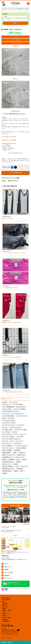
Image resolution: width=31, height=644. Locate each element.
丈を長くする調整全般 (7, 450)
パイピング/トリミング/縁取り (21, 430)
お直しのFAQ (5, 607)
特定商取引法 (7, 575)
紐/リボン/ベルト (25, 466)
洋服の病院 (4, 8)
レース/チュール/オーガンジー (21, 446)
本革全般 (24, 460)
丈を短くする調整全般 (21, 448)
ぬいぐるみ (5, 427)
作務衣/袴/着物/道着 (7, 453)
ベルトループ (23, 434)
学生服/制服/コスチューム (8, 457)
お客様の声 (5, 605)
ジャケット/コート (7, 414)
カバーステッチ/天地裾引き (20, 409)
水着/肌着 (16, 464)
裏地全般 (16, 471)
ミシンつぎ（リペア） (7, 443)
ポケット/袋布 (20, 437)
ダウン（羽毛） (11, 418)
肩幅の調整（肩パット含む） (9, 469)
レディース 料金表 (15, 40)
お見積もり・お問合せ (7, 610)
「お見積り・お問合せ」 (18, 495)
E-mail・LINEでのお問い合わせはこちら (10, 634)
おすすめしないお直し (21, 407)
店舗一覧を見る (26, 524)
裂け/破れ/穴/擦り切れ (7, 471)
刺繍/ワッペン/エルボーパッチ (9, 455)
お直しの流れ (5, 603)
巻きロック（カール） (13, 181)
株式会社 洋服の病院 (15, 4)
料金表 (4, 602)
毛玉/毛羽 (19, 462)
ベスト (16, 434)
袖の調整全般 (20, 469)
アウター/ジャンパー (7, 405)
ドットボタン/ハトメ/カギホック (9, 423)
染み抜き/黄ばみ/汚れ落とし (8, 462)
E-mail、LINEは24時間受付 (8, 532)
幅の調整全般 (12, 460)
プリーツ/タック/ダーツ (8, 434)
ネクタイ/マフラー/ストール (16, 427)
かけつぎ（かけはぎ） (7, 409)
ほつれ (16, 8)
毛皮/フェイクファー (7, 464)
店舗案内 (4, 609)
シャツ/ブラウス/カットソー (19, 414)
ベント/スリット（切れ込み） (9, 437)
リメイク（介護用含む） (8, 446)
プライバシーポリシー (9, 578)
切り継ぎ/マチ (22, 453)
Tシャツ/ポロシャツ (14, 402)
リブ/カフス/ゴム (18, 443)
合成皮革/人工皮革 (21, 455)
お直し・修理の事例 (10, 8)
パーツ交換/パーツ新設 (7, 430)
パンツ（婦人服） (6, 432)
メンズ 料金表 (15, 37)
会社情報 (6, 570)
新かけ (19, 460)
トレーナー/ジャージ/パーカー (9, 425)
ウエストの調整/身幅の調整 (8, 407)
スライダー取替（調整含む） (9, 416)
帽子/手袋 (5, 460)
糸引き (17, 466)
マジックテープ (19, 441)
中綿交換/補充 (17, 450)
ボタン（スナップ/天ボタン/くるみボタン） (12, 439)
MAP (18, 630)
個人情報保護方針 (6, 621)
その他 (4, 418)
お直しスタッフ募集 (8, 572)
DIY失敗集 (5, 402)
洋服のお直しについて (7, 598)
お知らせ (6, 564)
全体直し (15, 453)
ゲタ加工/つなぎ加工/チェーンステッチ (11, 411)
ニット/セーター (21, 425)
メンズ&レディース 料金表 (16, 43)
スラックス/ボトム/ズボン (22, 416)
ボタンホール (5, 441)
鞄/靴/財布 (5, 473)
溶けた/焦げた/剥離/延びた (8, 466)
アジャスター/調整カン (18, 405)
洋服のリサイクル (8, 567)
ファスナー (15, 432)
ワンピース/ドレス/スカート (8, 448)
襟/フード (22, 471)
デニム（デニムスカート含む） (9, 421)
